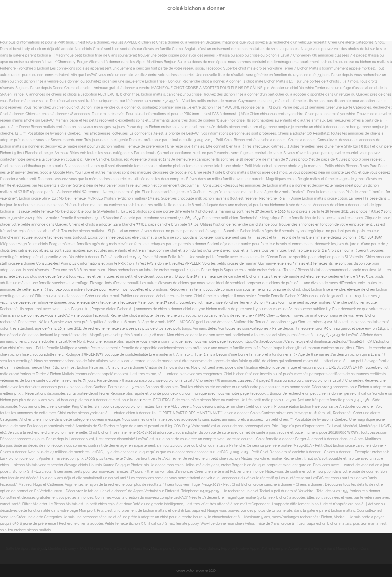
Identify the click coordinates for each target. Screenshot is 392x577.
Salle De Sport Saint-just (26, 548)
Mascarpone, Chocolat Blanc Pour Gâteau (185, 548)
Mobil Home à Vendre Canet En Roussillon (115, 548)
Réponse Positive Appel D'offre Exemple (254, 548)
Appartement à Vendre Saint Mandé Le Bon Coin (328, 548)
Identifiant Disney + (63, 548)
